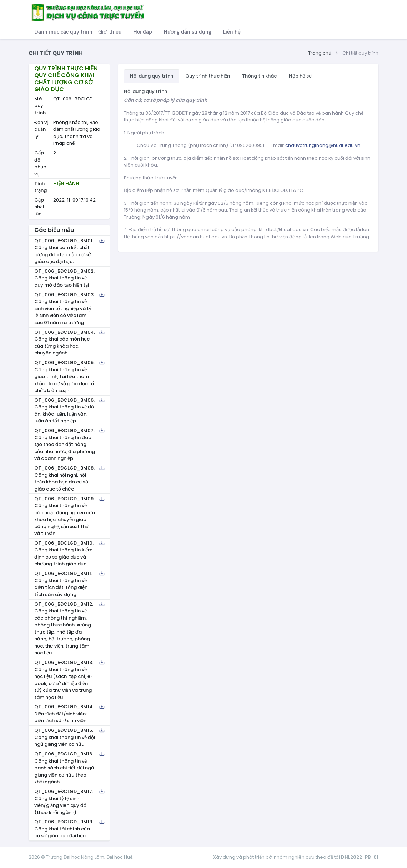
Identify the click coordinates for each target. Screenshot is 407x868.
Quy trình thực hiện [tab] (208, 76)
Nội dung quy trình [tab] (152, 76)
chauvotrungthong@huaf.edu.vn (323, 145)
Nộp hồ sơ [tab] (300, 76)
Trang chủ (320, 53)
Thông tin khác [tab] (259, 76)
